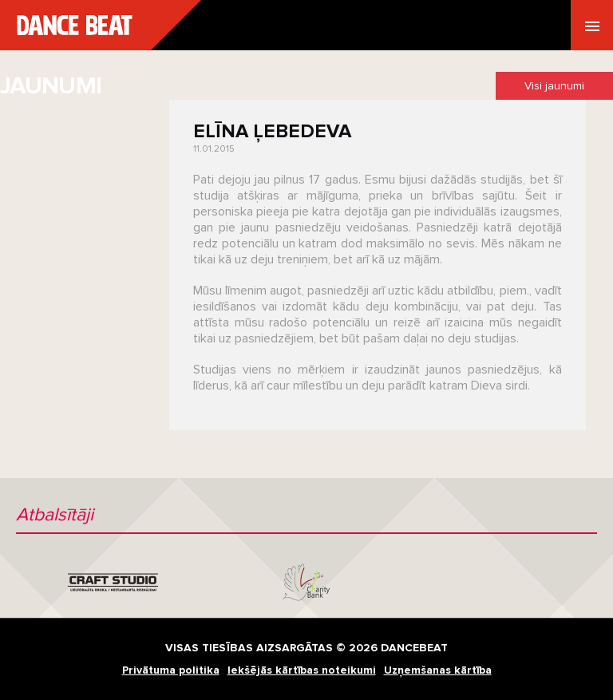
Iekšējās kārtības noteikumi (302, 670)
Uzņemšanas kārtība (438, 670)
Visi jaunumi (554, 86)
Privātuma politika (171, 670)
